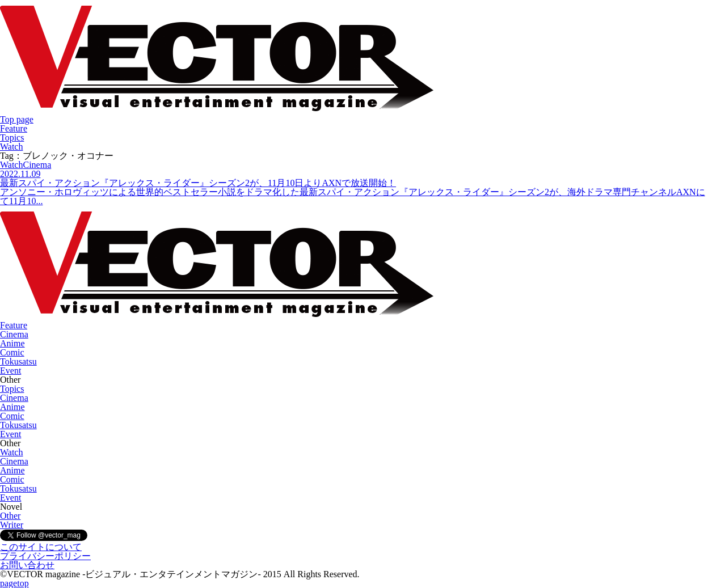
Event (10, 371)
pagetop (14, 583)
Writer (12, 525)
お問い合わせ (27, 565)
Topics (12, 138)
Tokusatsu (18, 361)
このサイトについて (41, 547)
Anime (12, 343)
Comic (12, 352)
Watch (11, 147)
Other (10, 516)
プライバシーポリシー (45, 556)
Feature (14, 128)
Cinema (14, 334)
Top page (17, 119)
